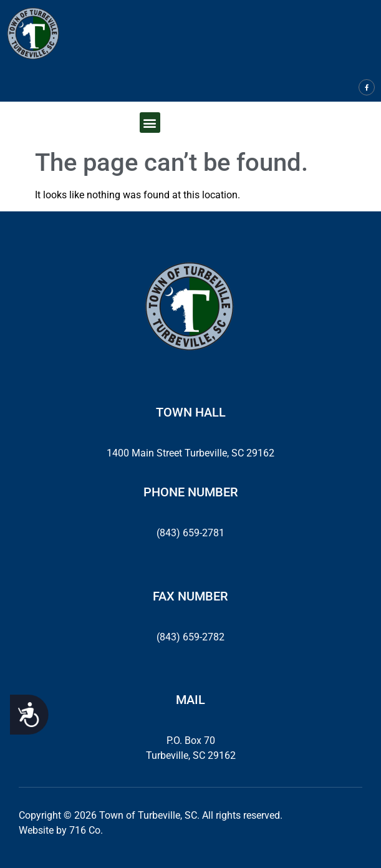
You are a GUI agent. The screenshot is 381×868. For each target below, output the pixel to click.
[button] (150, 123)
